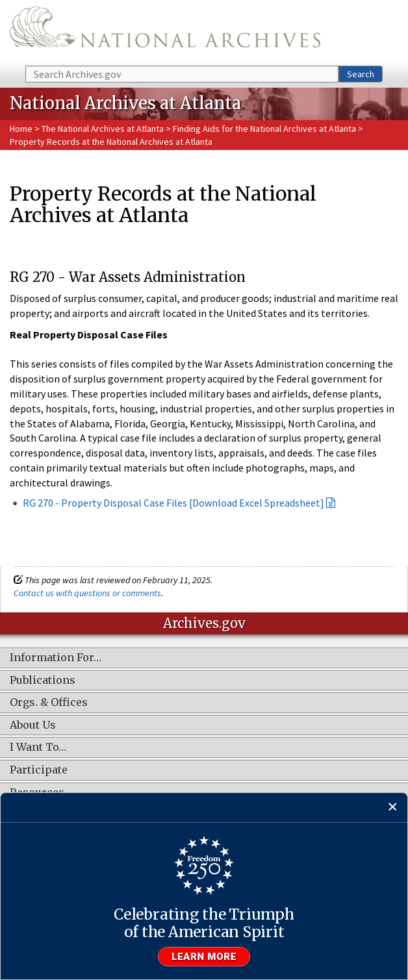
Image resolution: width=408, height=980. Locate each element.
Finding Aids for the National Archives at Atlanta (264, 129)
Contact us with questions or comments (87, 593)
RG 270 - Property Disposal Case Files (105, 503)
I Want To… (38, 748)
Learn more (204, 957)
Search (361, 74)
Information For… (56, 658)
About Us (33, 725)
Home (21, 129)
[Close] (393, 808)
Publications (43, 681)
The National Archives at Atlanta (103, 129)
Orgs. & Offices (49, 703)
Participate (39, 770)
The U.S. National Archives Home (165, 32)
